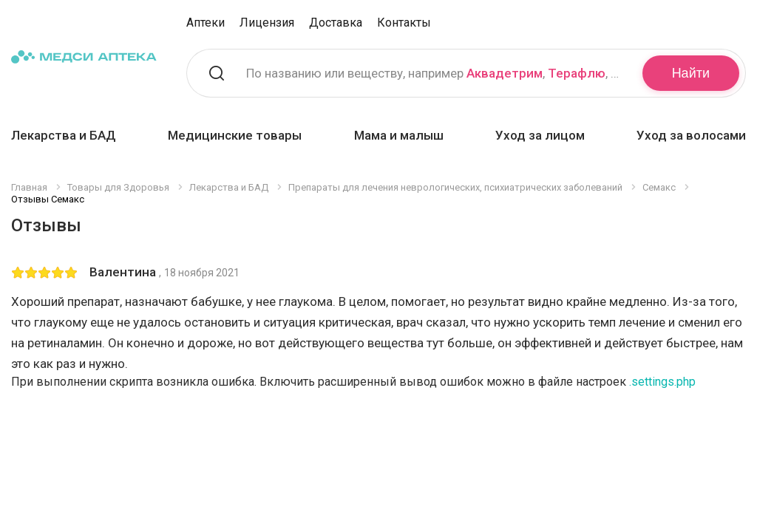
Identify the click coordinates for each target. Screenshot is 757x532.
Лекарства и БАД (64, 135)
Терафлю (577, 73)
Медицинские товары (235, 135)
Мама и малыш (399, 135)
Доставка (336, 23)
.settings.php (662, 382)
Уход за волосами (691, 135)
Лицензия (267, 23)
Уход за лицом (540, 135)
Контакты (404, 23)
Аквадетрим (505, 73)
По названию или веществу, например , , (435, 73)
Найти (691, 73)
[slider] (44, 273)
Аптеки (206, 23)
